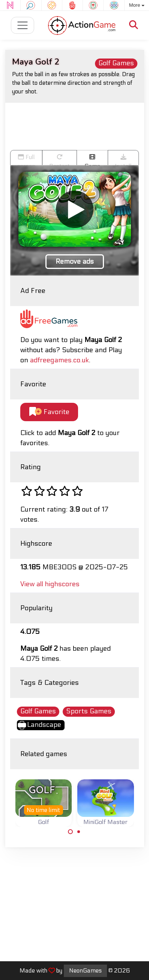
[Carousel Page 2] (79, 832)
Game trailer (92, 159)
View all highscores (50, 584)
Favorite (49, 412)
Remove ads (75, 262)
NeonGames (85, 971)
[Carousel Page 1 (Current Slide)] (71, 832)
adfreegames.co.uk (59, 360)
